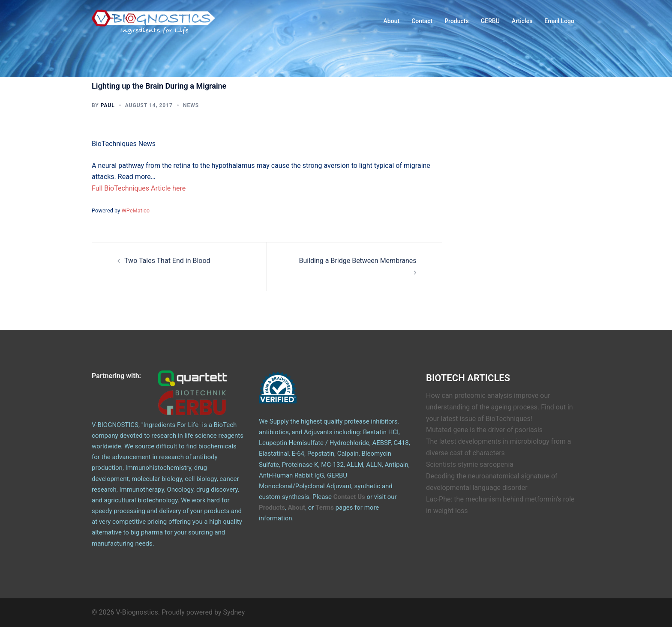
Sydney (234, 612)
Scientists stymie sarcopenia (470, 464)
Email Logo (559, 21)
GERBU (490, 21)
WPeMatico (135, 210)
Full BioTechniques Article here (139, 188)
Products (457, 21)
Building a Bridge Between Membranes (357, 261)
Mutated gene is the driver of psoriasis (484, 430)
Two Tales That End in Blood (167, 261)
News (191, 105)
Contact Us (349, 497)
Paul (108, 105)
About (392, 21)
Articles (522, 21)
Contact (422, 21)
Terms (325, 508)
